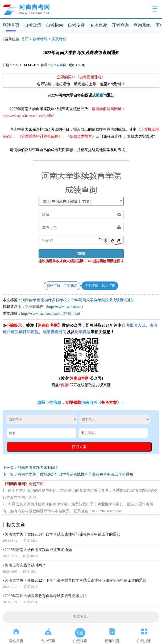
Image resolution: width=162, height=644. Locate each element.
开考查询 (120, 25)
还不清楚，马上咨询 (100, 286)
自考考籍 (40, 39)
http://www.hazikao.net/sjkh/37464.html (51, 314)
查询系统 (142, 25)
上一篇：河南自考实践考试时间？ (31, 468)
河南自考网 (58, 65)
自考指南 (55, 25)
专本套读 (98, 25)
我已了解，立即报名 (62, 286)
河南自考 (29, 300)
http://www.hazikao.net (64, 307)
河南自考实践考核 (52, 300)
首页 (25, 39)
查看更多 (81, 617)
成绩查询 (99, 95)
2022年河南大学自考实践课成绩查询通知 (101, 300)
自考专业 (76, 25)
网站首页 (11, 25)
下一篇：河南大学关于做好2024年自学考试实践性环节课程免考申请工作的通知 (68, 474)
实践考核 (59, 39)
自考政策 (33, 25)
